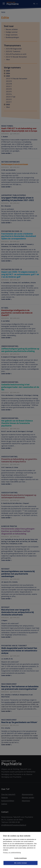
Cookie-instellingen (20, 858)
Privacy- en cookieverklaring (12, 852)
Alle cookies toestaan (21, 863)
